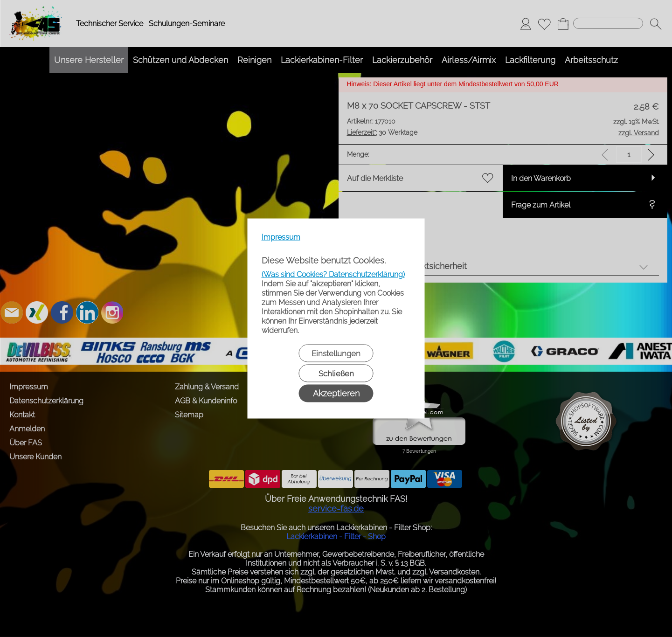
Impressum (281, 237)
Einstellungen (336, 353)
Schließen (336, 374)
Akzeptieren (336, 393)
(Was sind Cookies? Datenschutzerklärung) (333, 274)
